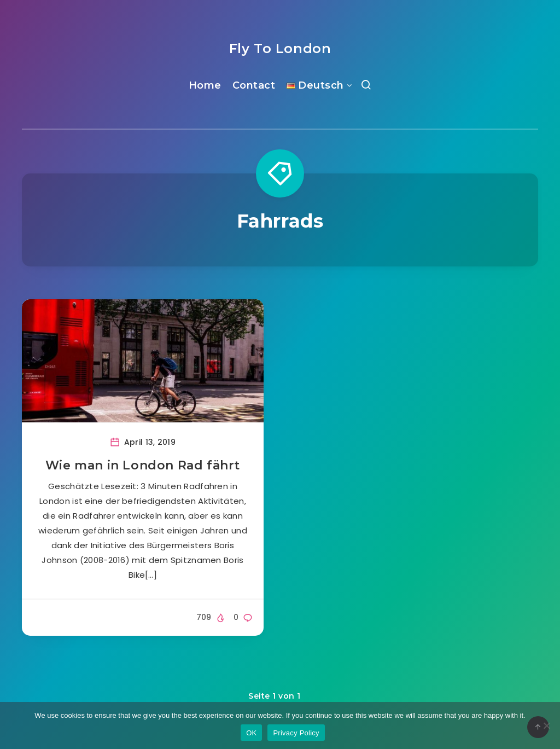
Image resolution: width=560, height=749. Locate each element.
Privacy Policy (296, 733)
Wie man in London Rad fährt (143, 465)
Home (205, 85)
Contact (254, 85)
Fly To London (280, 48)
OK (251, 733)
